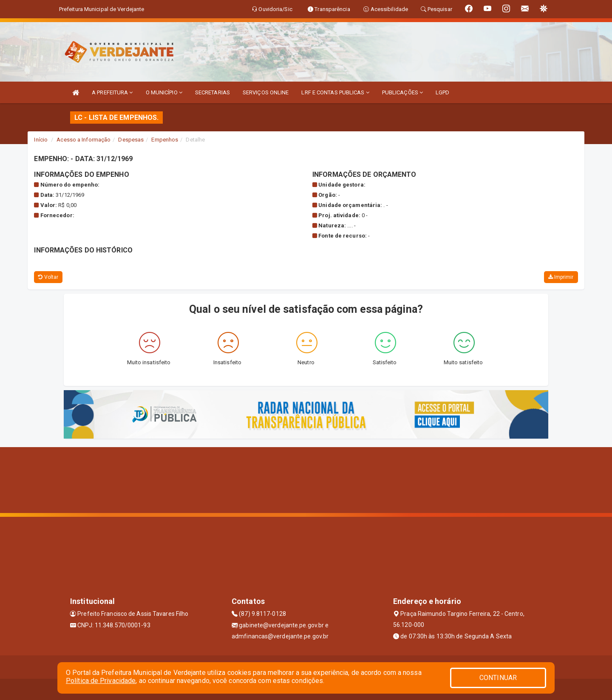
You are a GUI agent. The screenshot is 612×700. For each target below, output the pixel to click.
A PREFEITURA (112, 92)
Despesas (131, 140)
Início (41, 140)
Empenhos (165, 140)
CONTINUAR (498, 678)
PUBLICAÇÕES (402, 92)
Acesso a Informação (84, 140)
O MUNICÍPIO (164, 92)
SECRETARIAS (212, 92)
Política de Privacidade (101, 681)
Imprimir (561, 277)
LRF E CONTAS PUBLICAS (335, 92)
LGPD (442, 92)
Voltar (48, 277)
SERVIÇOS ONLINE (266, 92)
